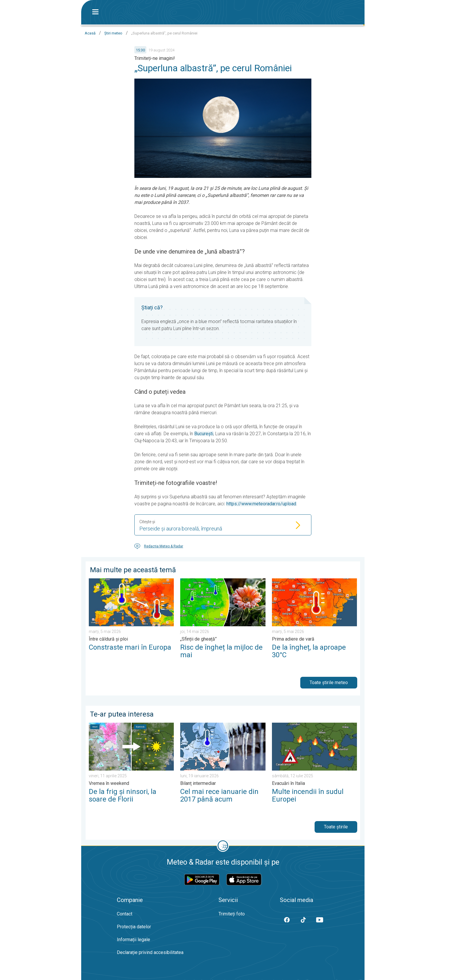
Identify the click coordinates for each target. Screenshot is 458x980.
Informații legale (133, 940)
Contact (125, 914)
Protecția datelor (134, 927)
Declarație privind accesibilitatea (150, 952)
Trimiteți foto (232, 914)
